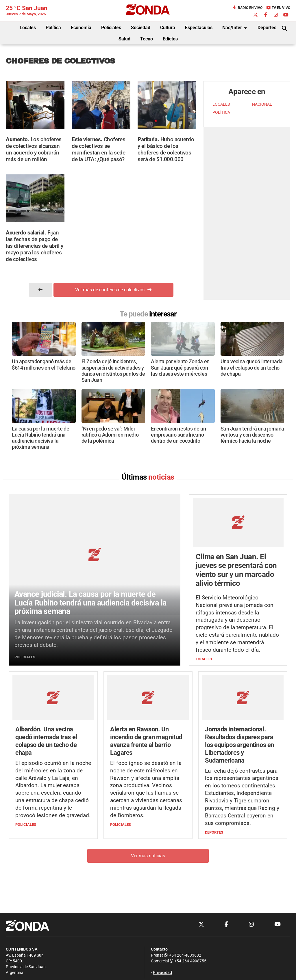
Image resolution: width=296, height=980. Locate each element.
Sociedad (141, 28)
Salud (124, 39)
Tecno (147, 39)
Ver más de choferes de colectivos (113, 290)
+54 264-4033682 (183, 955)
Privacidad (162, 973)
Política (53, 28)
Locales (28, 28)
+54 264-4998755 (188, 961)
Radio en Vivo (247, 8)
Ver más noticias (148, 856)
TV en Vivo (278, 8)
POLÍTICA (221, 112)
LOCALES (221, 104)
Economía (81, 28)
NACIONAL (262, 104)
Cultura (168, 28)
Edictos (170, 39)
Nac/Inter (236, 28)
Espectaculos (199, 28)
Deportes (267, 28)
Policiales (111, 28)
